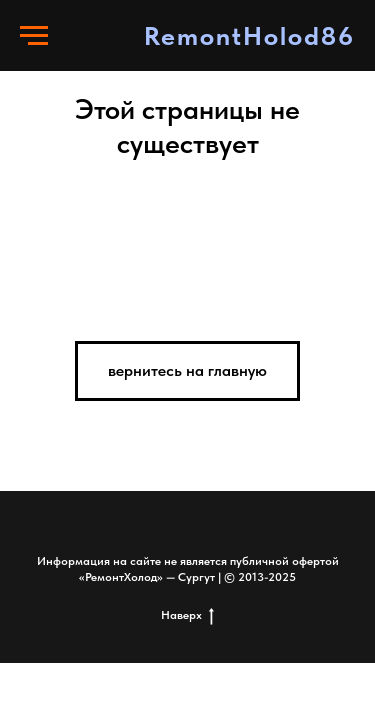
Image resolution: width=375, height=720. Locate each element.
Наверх (187, 615)
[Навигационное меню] (34, 36)
